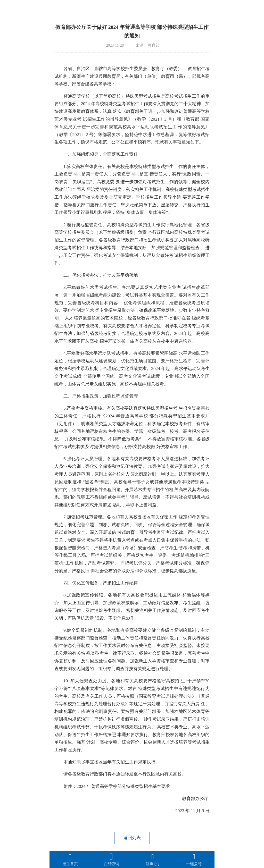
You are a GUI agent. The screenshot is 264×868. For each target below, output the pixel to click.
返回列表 (132, 838)
